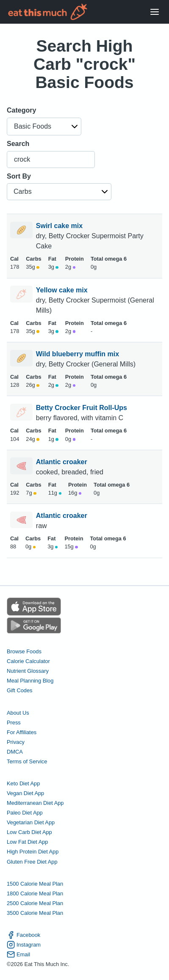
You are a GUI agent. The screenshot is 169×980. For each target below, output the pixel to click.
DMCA (15, 752)
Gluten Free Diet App (32, 862)
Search (18, 144)
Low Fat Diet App (27, 842)
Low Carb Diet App (29, 832)
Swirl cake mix (60, 226)
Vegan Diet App (25, 793)
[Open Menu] (155, 12)
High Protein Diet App (33, 852)
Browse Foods (24, 651)
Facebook (24, 935)
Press (14, 723)
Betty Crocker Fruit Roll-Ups (83, 408)
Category (21, 110)
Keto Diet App (23, 783)
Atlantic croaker (62, 462)
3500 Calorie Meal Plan (35, 913)
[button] (44, 127)
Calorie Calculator (28, 661)
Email (18, 954)
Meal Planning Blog (30, 681)
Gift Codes (19, 690)
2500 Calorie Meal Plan (35, 903)
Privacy (16, 742)
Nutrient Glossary (28, 671)
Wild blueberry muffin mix (79, 354)
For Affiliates (22, 732)
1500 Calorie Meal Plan (35, 884)
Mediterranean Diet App (35, 803)
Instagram (24, 945)
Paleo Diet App (25, 813)
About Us (18, 713)
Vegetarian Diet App (31, 822)
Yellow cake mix (63, 290)
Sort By (19, 176)
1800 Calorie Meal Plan (35, 893)
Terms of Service (27, 761)
